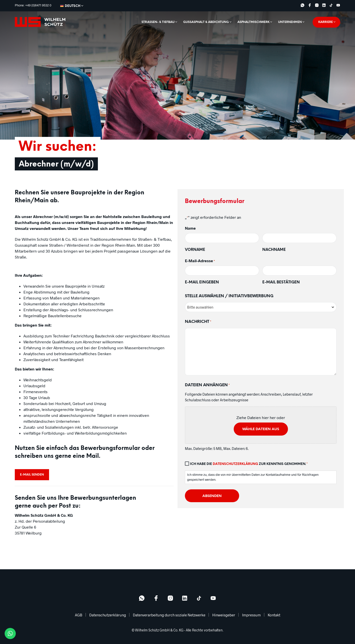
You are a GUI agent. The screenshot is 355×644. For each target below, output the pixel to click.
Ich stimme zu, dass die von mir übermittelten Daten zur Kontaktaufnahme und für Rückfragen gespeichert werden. (253, 477)
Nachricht (198, 322)
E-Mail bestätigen (281, 282)
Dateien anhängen (207, 386)
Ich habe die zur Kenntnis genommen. (249, 464)
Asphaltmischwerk (253, 22)
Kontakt (274, 615)
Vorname (195, 250)
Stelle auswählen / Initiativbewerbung (229, 296)
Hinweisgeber (224, 615)
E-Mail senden (32, 475)
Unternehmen (290, 22)
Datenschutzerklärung (235, 464)
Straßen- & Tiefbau (158, 22)
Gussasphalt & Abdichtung (206, 22)
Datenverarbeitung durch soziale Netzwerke (169, 615)
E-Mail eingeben (202, 282)
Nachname (274, 250)
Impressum (251, 615)
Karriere (326, 22)
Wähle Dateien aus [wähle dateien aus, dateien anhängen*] (261, 429)
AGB (79, 615)
